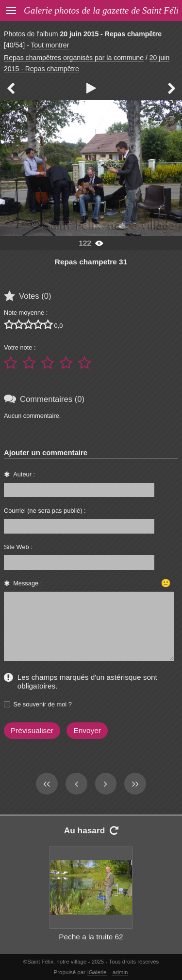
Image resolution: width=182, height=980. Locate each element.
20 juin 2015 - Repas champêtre (111, 34)
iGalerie (97, 972)
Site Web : (18, 547)
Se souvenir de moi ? (43, 704)
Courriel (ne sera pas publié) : (45, 511)
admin (120, 972)
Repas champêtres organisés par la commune (74, 58)
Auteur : (24, 474)
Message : (27, 583)
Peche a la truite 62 (91, 937)
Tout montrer (50, 45)
